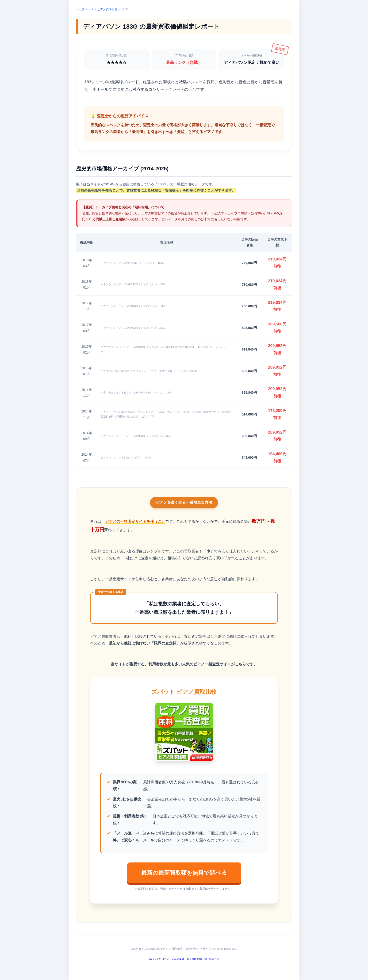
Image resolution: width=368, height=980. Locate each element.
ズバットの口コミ (159, 959)
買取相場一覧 (199, 959)
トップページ (84, 9)
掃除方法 (214, 959)
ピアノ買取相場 (107, 9)
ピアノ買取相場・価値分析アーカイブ (187, 949)
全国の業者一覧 (180, 959)
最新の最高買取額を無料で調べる (184, 873)
